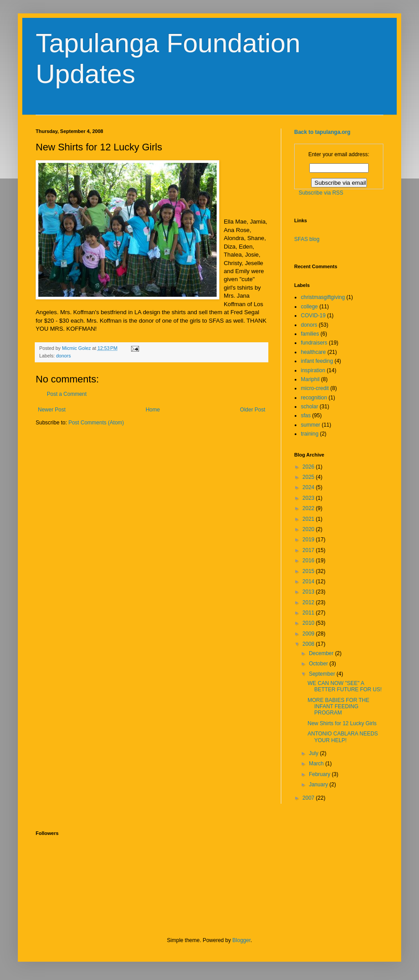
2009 (309, 634)
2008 (309, 644)
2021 (309, 519)
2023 (309, 498)
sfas (306, 415)
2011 (309, 613)
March (317, 764)
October (319, 664)
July (314, 753)
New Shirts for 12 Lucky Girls (342, 723)
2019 (309, 540)
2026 (309, 467)
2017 (309, 550)
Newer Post (52, 410)
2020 (309, 529)
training (310, 434)
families (310, 334)
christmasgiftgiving (323, 297)
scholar (310, 407)
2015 (309, 571)
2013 (309, 592)
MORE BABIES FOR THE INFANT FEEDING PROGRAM (338, 707)
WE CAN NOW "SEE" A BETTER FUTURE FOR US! (345, 686)
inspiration (313, 370)
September (323, 674)
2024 (309, 487)
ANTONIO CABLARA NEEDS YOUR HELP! (343, 737)
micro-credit (315, 388)
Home (153, 410)
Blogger (241, 940)
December (322, 653)
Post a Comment (67, 394)
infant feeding (317, 361)
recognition (314, 398)
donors (64, 356)
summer (310, 425)
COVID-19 (313, 316)
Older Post (253, 410)
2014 (309, 581)
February (320, 774)
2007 (309, 798)
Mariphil (310, 379)
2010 (309, 623)
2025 (309, 477)
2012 (309, 602)
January (319, 785)
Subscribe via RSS (321, 193)
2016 (309, 561)
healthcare (313, 352)
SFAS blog (307, 239)
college (309, 307)
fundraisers (314, 343)
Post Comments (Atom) (96, 423)
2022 (309, 508)
